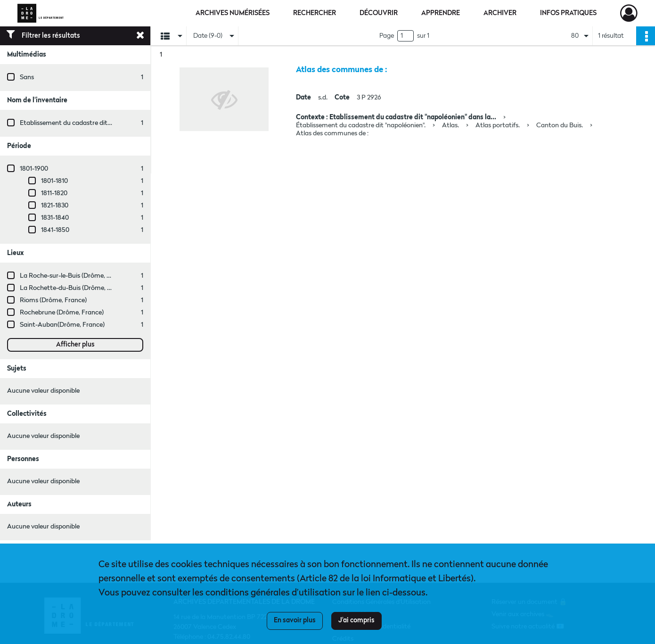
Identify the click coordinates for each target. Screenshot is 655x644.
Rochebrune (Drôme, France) (62, 313)
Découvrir (379, 13)
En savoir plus (295, 620)
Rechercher (315, 13)
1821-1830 (55, 206)
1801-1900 (34, 169)
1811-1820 (54, 193)
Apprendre (441, 13)
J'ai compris (356, 620)
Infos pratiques (568, 13)
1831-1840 (55, 218)
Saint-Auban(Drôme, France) (62, 325)
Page (387, 36)
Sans (27, 77)
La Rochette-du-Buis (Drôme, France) (74, 288)
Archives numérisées (233, 13)
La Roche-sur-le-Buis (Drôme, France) (74, 276)
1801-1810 (54, 181)
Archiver (500, 13)
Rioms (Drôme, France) (53, 300)
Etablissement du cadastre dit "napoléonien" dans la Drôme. (107, 123)
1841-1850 (55, 230)
